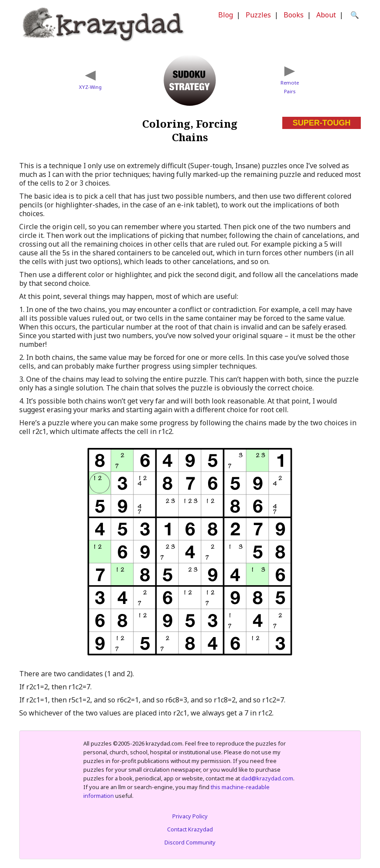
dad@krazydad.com (267, 778)
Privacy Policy (190, 816)
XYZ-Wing (90, 87)
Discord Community (190, 842)
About (326, 15)
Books (294, 15)
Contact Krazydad (190, 829)
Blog (226, 15)
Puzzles (258, 15)
